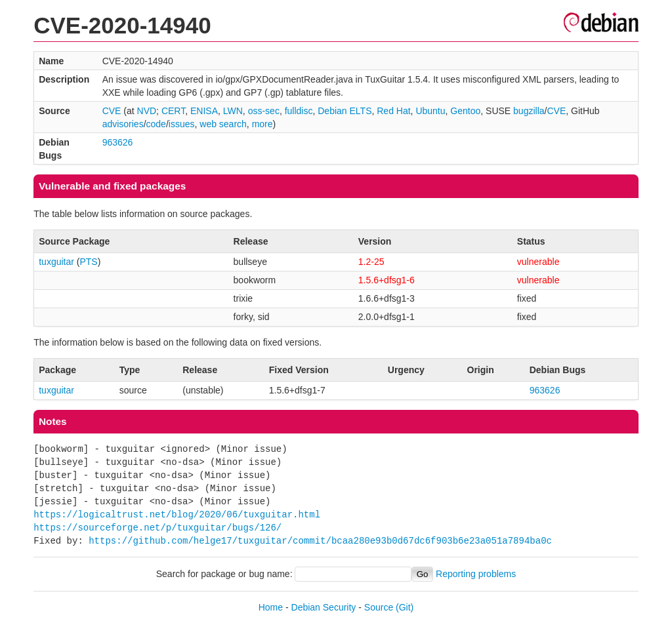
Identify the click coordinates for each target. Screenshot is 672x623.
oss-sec (264, 111)
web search (223, 124)
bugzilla (529, 111)
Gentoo (465, 111)
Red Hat (393, 111)
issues (182, 124)
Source (379, 607)
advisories (123, 124)
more (262, 124)
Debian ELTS (345, 111)
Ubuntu (430, 111)
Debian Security (324, 607)
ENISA (204, 111)
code (156, 124)
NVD (147, 111)
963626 (118, 142)
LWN (233, 111)
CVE (112, 111)
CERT (173, 111)
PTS (88, 262)
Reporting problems (476, 574)
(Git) (405, 607)
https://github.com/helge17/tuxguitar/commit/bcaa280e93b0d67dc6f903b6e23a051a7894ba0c (320, 541)
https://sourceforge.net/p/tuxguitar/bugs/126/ (157, 528)
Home (271, 607)
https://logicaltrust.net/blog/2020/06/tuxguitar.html (177, 514)
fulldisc (299, 111)
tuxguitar (56, 262)
